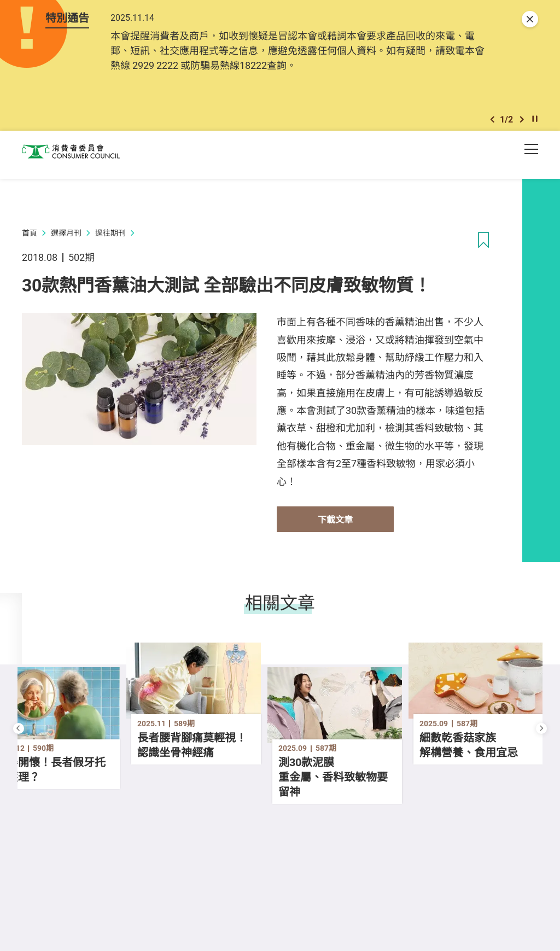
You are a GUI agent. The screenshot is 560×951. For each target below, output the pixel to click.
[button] (492, 125)
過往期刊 (110, 240)
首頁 (30, 240)
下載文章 (335, 527)
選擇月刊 (66, 240)
